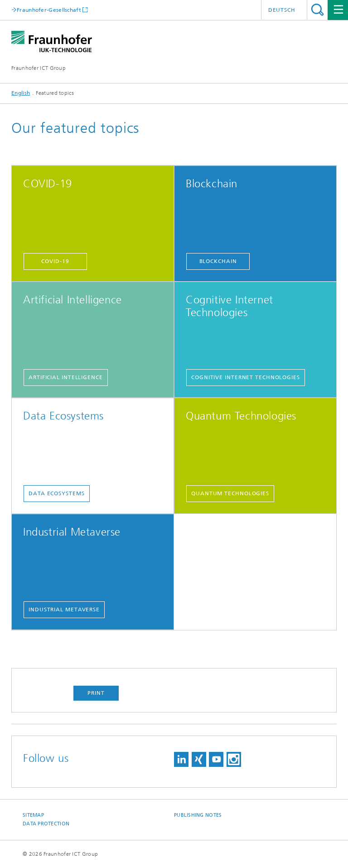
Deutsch (282, 10)
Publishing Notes (198, 815)
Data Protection (46, 824)
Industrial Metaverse (64, 610)
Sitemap (33, 815)
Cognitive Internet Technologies (246, 377)
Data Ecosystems (57, 493)
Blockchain (218, 261)
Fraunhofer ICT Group (39, 68)
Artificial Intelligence (66, 377)
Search (317, 10)
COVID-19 (55, 261)
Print (96, 693)
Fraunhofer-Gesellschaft (49, 10)
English (21, 93)
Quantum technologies (230, 493)
